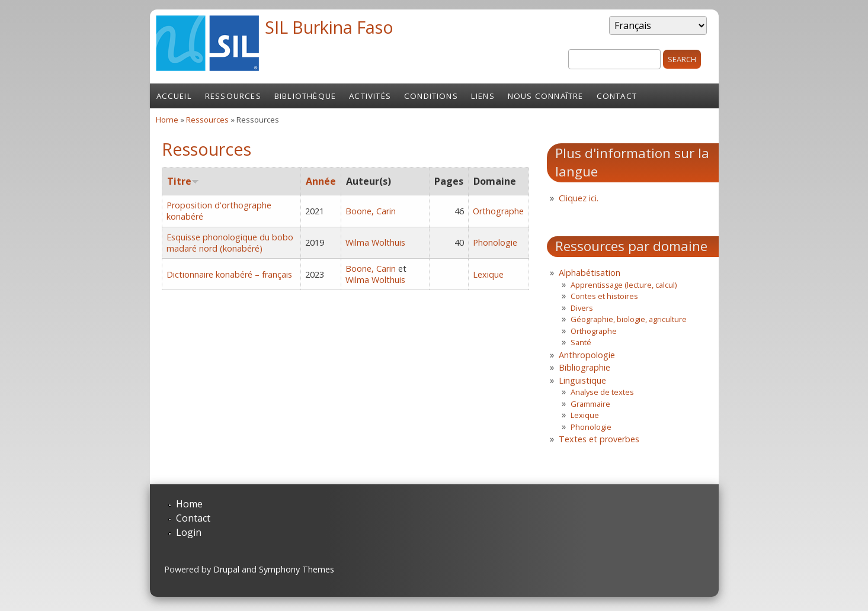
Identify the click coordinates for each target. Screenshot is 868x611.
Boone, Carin (371, 211)
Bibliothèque (305, 96)
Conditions (431, 96)
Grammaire (590, 404)
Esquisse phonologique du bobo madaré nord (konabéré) (230, 243)
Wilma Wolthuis (375, 242)
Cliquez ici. (579, 198)
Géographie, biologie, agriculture (629, 319)
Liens (483, 96)
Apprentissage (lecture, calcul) (624, 285)
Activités (370, 96)
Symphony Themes (297, 569)
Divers (582, 308)
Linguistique (582, 380)
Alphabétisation (590, 273)
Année (321, 181)
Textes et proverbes (599, 439)
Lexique (488, 274)
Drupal (226, 569)
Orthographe (498, 211)
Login (189, 532)
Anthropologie (587, 355)
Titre (183, 181)
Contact (617, 96)
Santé (581, 342)
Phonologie (495, 242)
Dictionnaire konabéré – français (229, 274)
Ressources (233, 96)
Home (167, 120)
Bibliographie (584, 367)
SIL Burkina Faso (329, 27)
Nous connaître (546, 96)
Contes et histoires (604, 296)
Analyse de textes (602, 392)
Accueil (174, 96)
